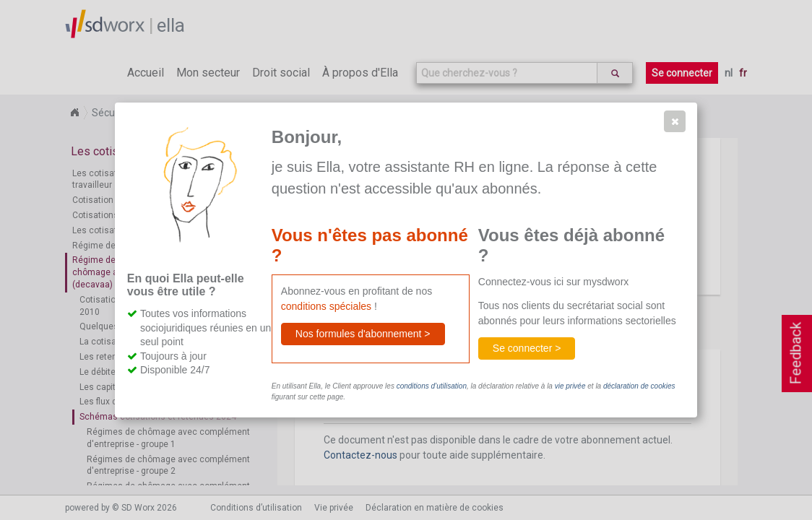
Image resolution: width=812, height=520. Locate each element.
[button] (675, 121)
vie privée (570, 386)
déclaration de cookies (639, 386)
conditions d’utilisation (432, 386)
